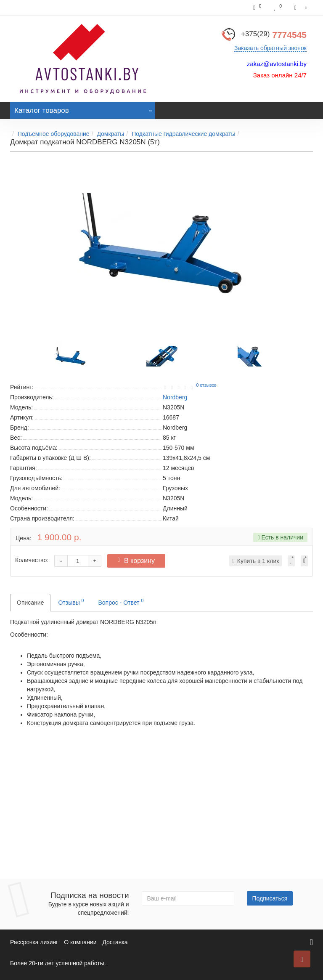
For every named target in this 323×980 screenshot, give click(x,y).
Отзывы (71, 602)
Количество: (32, 560)
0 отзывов (206, 385)
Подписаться (270, 898)
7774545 (274, 35)
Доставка (115, 942)
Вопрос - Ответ (121, 602)
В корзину (136, 561)
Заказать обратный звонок (270, 48)
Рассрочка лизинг (34, 942)
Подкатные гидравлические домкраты (183, 134)
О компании (80, 942)
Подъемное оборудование (54, 134)
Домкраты (110, 134)
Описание (30, 603)
